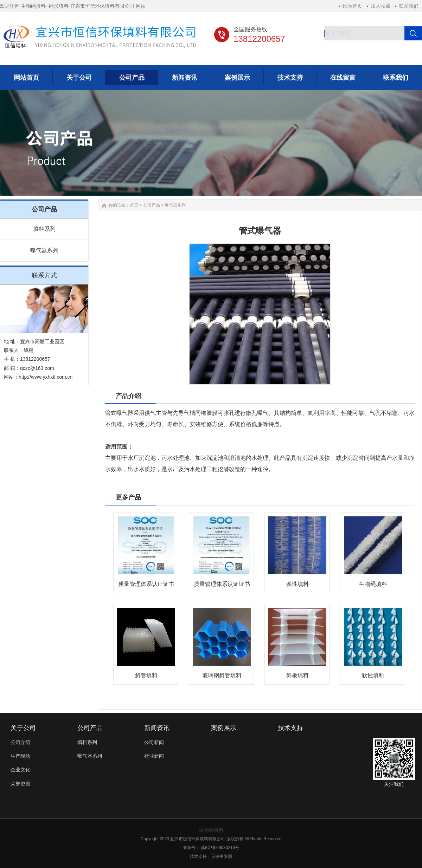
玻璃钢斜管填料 (222, 675)
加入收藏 (381, 6)
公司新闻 (154, 742)
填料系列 (44, 229)
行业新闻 (154, 756)
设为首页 (352, 6)
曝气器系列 (44, 250)
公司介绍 (20, 742)
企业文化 (20, 770)
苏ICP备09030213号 (220, 848)
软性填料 (373, 675)
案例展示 (224, 728)
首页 (134, 205)
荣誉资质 (20, 784)
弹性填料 (298, 584)
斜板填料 (298, 675)
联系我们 (409, 6)
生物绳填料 (373, 584)
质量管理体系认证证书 (146, 584)
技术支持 (290, 728)
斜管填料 (146, 675)
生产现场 (20, 756)
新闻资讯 (157, 728)
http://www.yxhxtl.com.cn (46, 377)
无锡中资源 (222, 856)
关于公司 (23, 728)
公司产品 (152, 205)
